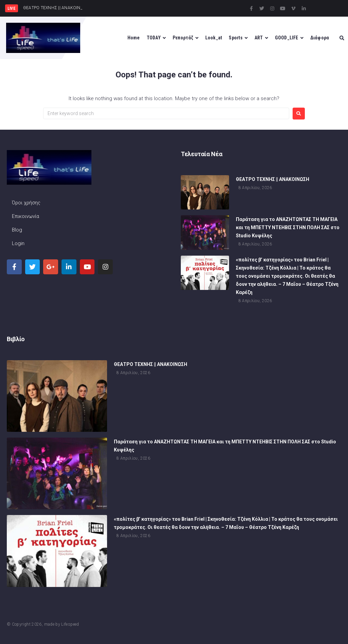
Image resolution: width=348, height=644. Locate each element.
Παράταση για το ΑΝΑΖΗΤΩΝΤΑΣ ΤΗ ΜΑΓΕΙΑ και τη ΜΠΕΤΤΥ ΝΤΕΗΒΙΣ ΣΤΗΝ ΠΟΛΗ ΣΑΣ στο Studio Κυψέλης (288, 228)
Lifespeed (70, 624)
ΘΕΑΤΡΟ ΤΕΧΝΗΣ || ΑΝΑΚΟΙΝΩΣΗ (273, 180)
